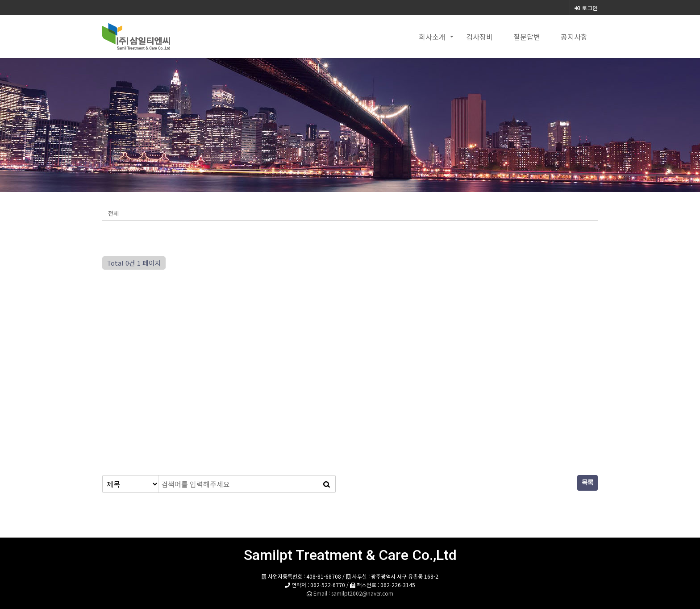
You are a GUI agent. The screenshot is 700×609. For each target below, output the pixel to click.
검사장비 (479, 37)
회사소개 (432, 37)
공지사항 (574, 37)
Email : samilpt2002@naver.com (353, 593)
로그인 (586, 8)
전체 (113, 213)
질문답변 (527, 37)
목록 (587, 483)
